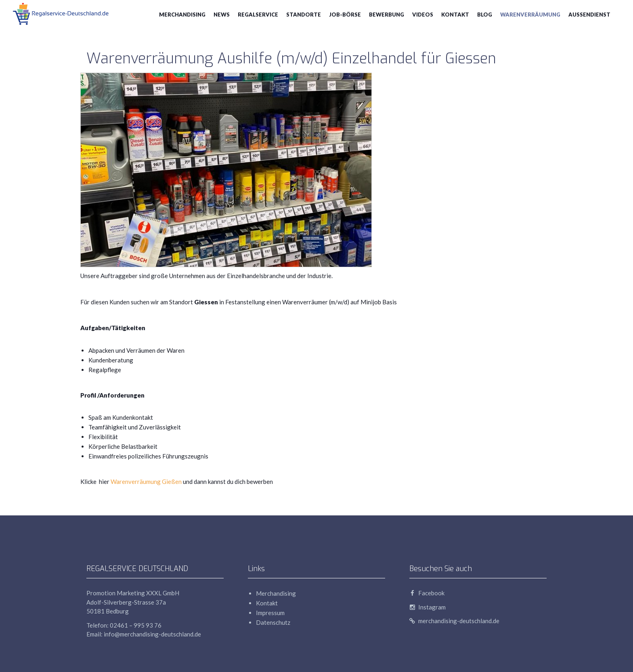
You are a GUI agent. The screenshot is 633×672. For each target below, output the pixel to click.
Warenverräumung (530, 15)
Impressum (270, 613)
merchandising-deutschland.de (454, 621)
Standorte (304, 15)
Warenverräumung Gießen (146, 481)
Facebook (427, 593)
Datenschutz (273, 622)
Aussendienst (589, 15)
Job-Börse (345, 15)
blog (485, 15)
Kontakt (455, 15)
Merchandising (182, 15)
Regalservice (258, 15)
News (222, 15)
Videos (423, 15)
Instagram (428, 607)
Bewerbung (387, 15)
